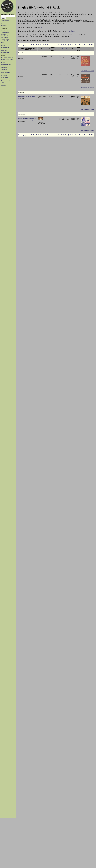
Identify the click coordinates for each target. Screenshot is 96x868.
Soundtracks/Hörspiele (6, 49)
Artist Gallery (4, 79)
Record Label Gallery (6, 81)
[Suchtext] (8, 16)
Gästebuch (4, 24)
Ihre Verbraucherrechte (6, 84)
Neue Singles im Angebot (7, 58)
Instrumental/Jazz (5, 39)
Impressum (4, 86)
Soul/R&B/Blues (5, 47)
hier (41, 27)
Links (2, 82)
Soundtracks (4, 66)
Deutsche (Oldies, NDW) (7, 59)
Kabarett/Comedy (5, 33)
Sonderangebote (5, 52)
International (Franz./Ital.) (7, 41)
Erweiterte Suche (5, 21)
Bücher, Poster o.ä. (6, 73)
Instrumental (4, 68)
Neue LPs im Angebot (6, 31)
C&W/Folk (3, 34)
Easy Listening (5, 37)
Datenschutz (4, 26)
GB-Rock (3, 42)
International (4, 69)
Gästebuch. (71, 31)
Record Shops (4, 77)
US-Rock (3, 44)
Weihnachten (4, 51)
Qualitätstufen (4, 76)
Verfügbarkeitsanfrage (88, 70)
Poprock (3, 46)
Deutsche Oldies (5, 36)
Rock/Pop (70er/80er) (6, 64)
